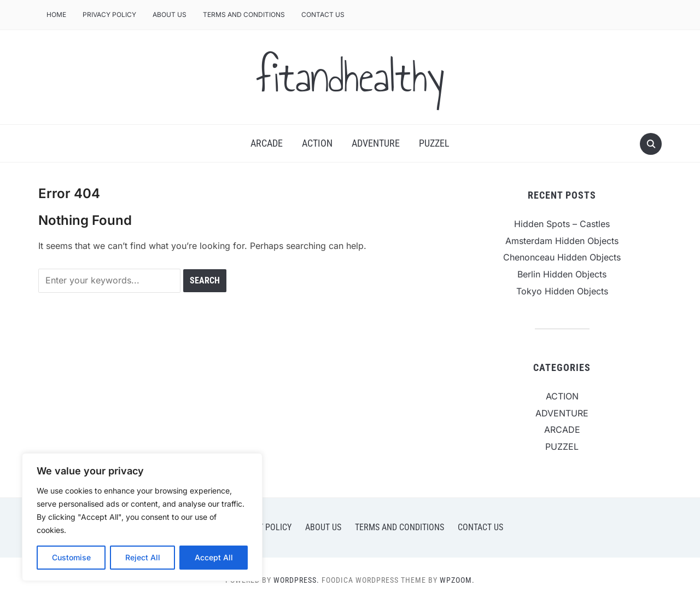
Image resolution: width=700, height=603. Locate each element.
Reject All (143, 557)
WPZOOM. (457, 580)
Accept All (214, 557)
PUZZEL (434, 143)
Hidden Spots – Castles (562, 224)
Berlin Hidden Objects (562, 274)
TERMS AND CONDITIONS (244, 15)
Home (56, 15)
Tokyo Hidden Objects (562, 291)
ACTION (317, 143)
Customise (71, 557)
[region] (142, 517)
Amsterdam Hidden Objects (562, 241)
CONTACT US (323, 15)
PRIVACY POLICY (109, 15)
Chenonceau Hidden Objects (562, 257)
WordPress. (296, 580)
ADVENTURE (376, 143)
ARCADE (267, 143)
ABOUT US (170, 15)
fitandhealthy (350, 77)
